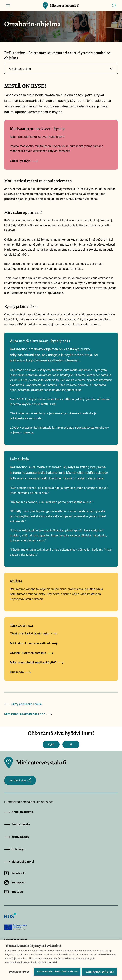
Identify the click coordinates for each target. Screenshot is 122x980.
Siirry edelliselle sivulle (23, 704)
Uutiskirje (14, 849)
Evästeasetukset (19, 972)
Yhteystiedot (17, 837)
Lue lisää (52, 962)
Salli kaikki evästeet (100, 972)
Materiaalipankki (19, 861)
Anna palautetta (19, 812)
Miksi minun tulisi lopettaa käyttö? (37, 662)
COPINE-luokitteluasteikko (32, 653)
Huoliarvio (20, 672)
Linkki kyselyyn (24, 161)
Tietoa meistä (17, 824)
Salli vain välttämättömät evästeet (58, 972)
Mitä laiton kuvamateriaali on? (34, 643)
